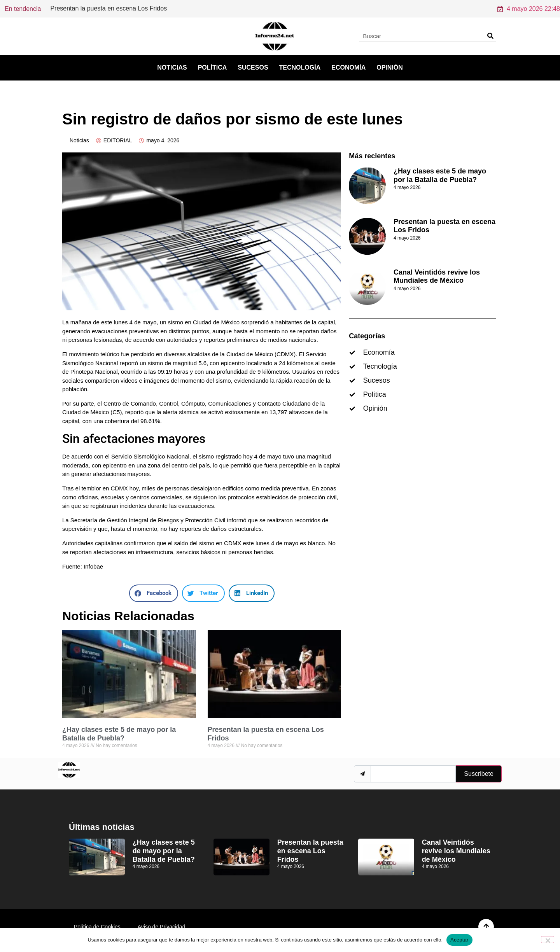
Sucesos (253, 67)
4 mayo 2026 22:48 (529, 9)
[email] (413, 774)
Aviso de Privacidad (162, 927)
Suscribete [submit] (479, 774)
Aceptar (459, 940)
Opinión (390, 67)
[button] (154, 593)
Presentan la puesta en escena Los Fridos (310, 851)
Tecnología (300, 67)
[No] (548, 940)
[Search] (490, 36)
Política (213, 67)
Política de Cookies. (98, 927)
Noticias (172, 67)
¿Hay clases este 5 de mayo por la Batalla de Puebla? (119, 734)
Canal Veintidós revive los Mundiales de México (437, 276)
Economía (348, 67)
